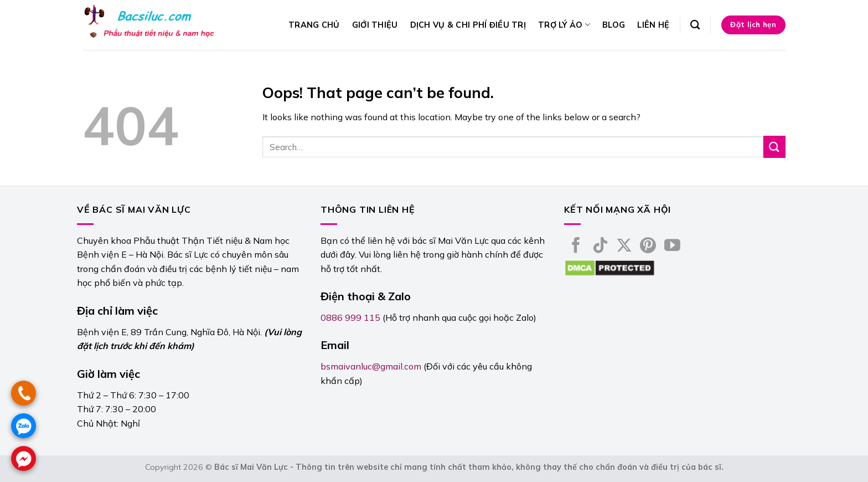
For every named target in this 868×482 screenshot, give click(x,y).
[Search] (695, 25)
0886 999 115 (350, 317)
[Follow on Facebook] (576, 247)
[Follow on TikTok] (600, 247)
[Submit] (774, 147)
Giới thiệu (375, 25)
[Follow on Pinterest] (648, 247)
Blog (614, 25)
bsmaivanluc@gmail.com (371, 366)
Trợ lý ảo (564, 25)
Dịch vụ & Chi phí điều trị (468, 25)
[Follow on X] (624, 247)
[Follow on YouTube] (672, 247)
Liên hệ (653, 25)
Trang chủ (314, 25)
